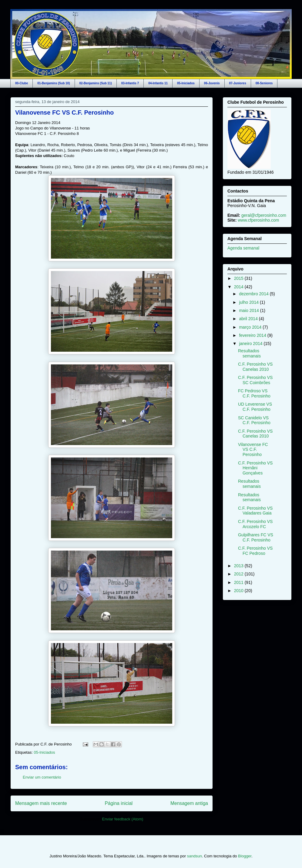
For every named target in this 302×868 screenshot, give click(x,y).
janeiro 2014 (251, 344)
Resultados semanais (249, 353)
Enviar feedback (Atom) (123, 819)
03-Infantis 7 (130, 83)
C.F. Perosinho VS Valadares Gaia (255, 511)
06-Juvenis (212, 83)
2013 (239, 566)
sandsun (195, 856)
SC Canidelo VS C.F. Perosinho (254, 420)
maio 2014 (249, 310)
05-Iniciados (186, 83)
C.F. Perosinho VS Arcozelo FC (255, 524)
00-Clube (22, 83)
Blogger (245, 856)
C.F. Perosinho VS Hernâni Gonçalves (255, 468)
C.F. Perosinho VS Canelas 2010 (255, 367)
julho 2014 (249, 302)
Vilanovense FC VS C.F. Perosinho (64, 112)
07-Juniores (238, 83)
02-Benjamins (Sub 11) (96, 83)
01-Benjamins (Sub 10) (54, 83)
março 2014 (251, 327)
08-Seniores (264, 83)
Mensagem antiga (189, 803)
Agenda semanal (243, 248)
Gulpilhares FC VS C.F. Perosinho (256, 537)
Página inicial (119, 803)
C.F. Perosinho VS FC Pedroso (255, 551)
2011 (239, 582)
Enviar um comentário (42, 777)
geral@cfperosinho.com (264, 215)
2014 (239, 287)
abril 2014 (249, 319)
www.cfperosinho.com (258, 220)
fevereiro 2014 (253, 335)
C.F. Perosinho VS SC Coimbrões (255, 380)
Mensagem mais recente (41, 803)
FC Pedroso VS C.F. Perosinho (254, 393)
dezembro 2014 (254, 294)
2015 (239, 278)
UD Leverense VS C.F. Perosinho (255, 407)
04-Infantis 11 (158, 83)
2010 (239, 591)
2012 (239, 574)
